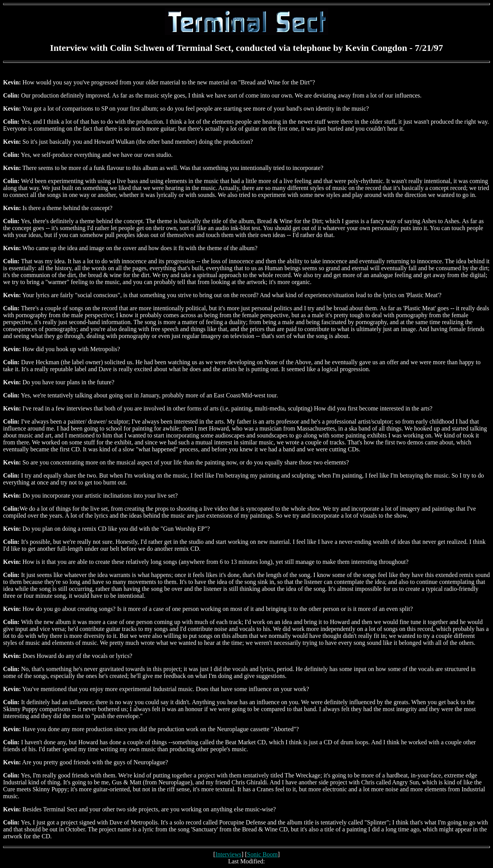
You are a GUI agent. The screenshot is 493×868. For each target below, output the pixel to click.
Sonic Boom (262, 854)
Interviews (228, 854)
